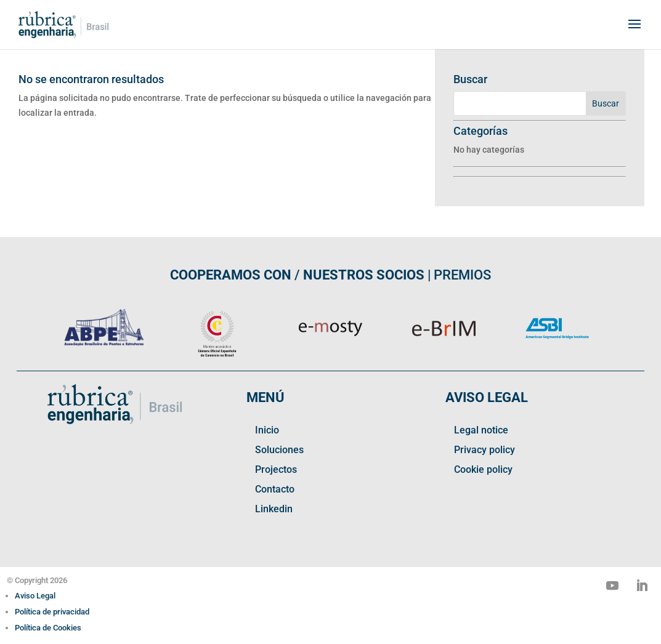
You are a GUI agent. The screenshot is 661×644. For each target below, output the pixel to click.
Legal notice (481, 430)
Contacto (275, 489)
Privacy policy (485, 450)
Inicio (267, 430)
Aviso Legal (35, 596)
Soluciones (279, 450)
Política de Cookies (48, 628)
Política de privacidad (52, 612)
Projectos (276, 469)
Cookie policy (483, 469)
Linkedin (274, 509)
